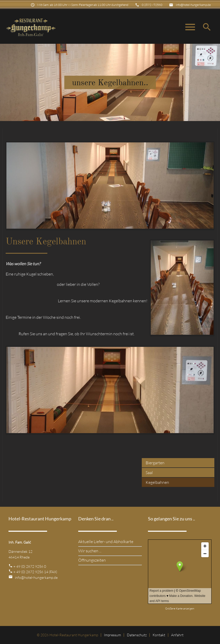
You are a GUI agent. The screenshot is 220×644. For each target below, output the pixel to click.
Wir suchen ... (90, 551)
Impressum (112, 635)
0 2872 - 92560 (152, 5)
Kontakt (159, 635)
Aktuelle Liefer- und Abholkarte (106, 542)
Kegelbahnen (157, 482)
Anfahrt (177, 635)
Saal (149, 473)
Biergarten (155, 463)
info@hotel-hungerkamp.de (193, 5)
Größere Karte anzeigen (180, 608)
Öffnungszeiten (92, 560)
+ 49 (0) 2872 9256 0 (30, 566)
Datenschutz (137, 635)
